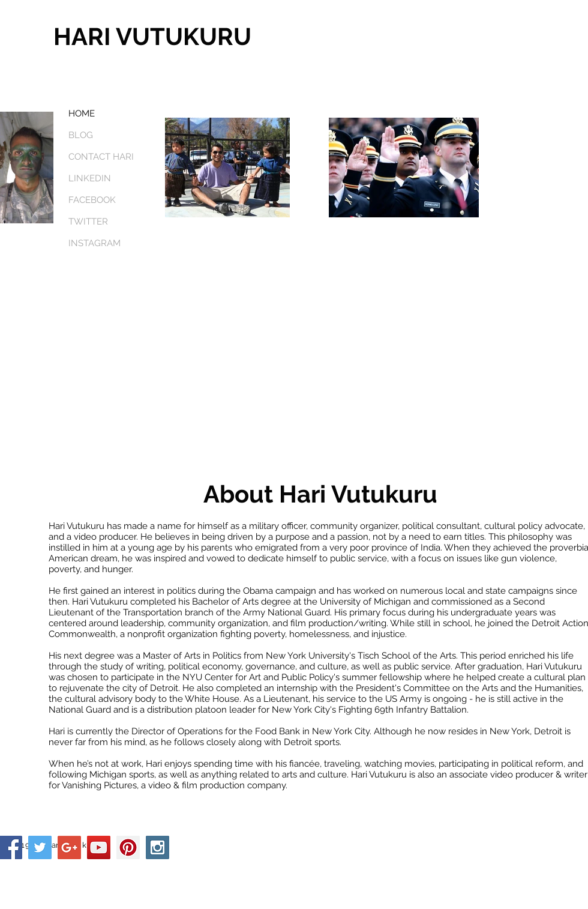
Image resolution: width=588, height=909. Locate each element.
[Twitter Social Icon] (40, 847)
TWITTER (88, 222)
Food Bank (277, 731)
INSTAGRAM (94, 243)
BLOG (81, 135)
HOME (82, 113)
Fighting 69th (366, 710)
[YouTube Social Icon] (99, 847)
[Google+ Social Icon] (69, 847)
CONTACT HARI (101, 157)
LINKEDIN (90, 178)
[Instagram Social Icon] (157, 847)
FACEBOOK (92, 200)
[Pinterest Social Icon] (128, 847)
